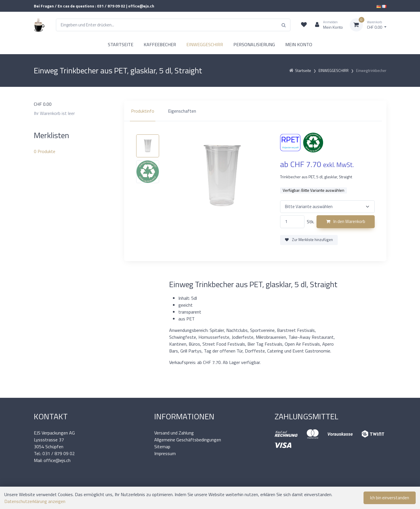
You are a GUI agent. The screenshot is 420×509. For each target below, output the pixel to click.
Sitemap (162, 447)
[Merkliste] (304, 25)
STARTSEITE (121, 44)
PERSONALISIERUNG (254, 44)
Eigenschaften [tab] (182, 111)
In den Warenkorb (346, 221)
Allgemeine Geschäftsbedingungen (188, 440)
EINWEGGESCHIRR (205, 44)
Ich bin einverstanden (390, 498)
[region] (255, 111)
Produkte (45, 151)
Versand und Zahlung (174, 433)
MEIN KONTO (299, 44)
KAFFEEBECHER (160, 44)
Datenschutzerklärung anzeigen (35, 501)
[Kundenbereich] (327, 25)
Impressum (165, 453)
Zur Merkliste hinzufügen (309, 240)
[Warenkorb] (368, 25)
